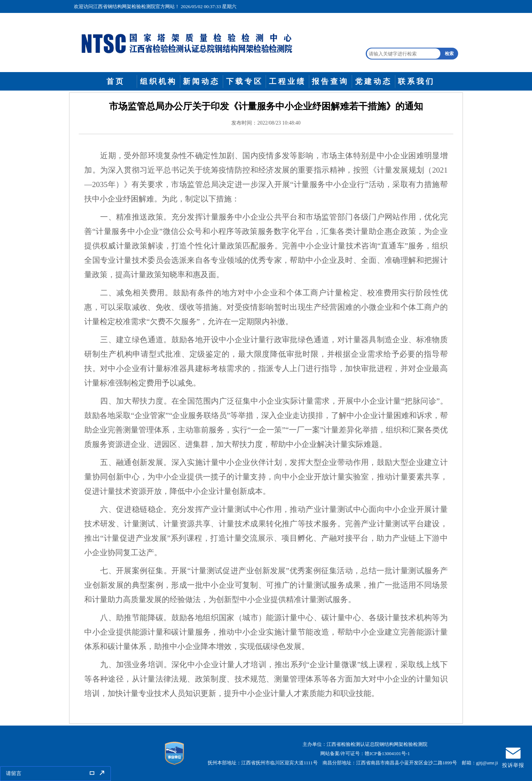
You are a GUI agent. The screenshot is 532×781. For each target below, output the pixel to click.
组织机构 (158, 81)
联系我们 (416, 81)
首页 (116, 81)
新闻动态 (201, 81)
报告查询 (330, 81)
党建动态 (374, 81)
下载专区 (245, 81)
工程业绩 (287, 81)
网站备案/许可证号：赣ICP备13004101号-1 (365, 753)
